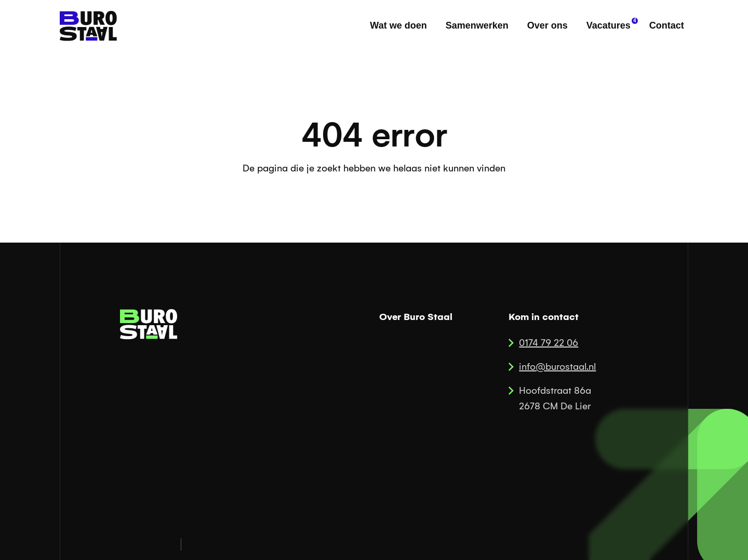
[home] (88, 26)
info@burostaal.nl (557, 367)
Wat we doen (398, 25)
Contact (667, 25)
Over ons (547, 25)
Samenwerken (477, 25)
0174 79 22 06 (549, 343)
